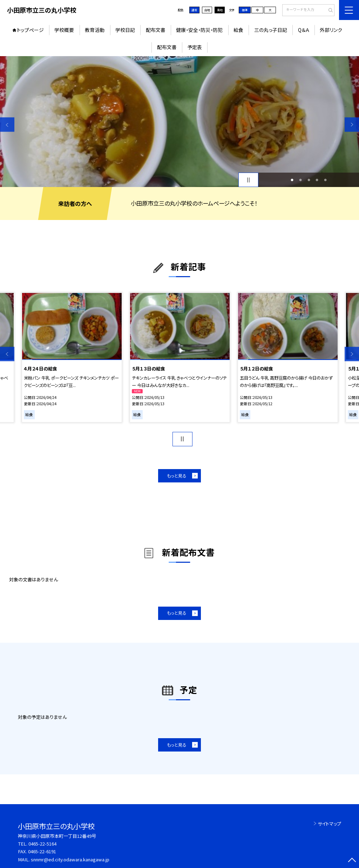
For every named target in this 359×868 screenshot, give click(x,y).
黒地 (220, 10)
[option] (179, 122)
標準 (245, 10)
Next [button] (352, 125)
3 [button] (309, 180)
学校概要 (64, 30)
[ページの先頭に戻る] (352, 861)
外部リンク (331, 30)
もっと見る (177, 476)
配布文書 (156, 30)
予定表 (195, 47)
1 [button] (292, 180)
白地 (207, 10)
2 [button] (300, 180)
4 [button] (317, 180)
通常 (194, 10)
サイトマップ (329, 824)
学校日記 (125, 30)
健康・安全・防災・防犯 (199, 30)
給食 (238, 30)
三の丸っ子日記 (271, 30)
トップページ (30, 30)
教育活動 (95, 30)
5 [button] (325, 180)
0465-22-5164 (42, 844)
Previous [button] (7, 125)
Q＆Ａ (304, 30)
